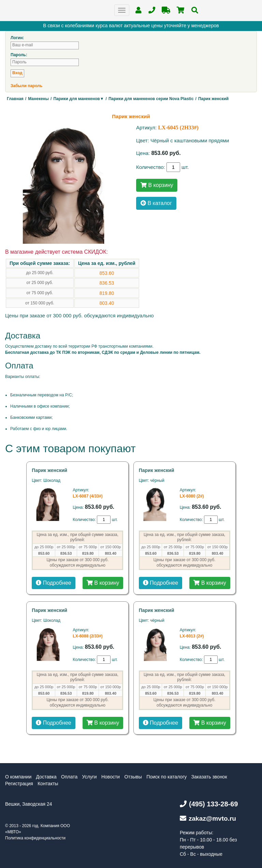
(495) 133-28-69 (209, 804)
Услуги (90, 777)
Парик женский (49, 470)
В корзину (157, 185)
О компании (18, 777)
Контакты (48, 784)
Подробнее (53, 583)
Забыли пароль (26, 86)
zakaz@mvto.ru (208, 818)
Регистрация (19, 784)
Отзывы (133, 777)
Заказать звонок (209, 777)
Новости (111, 777)
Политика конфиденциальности (35, 838)
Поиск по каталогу (166, 777)
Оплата (69, 777)
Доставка (46, 777)
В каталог (156, 203)
